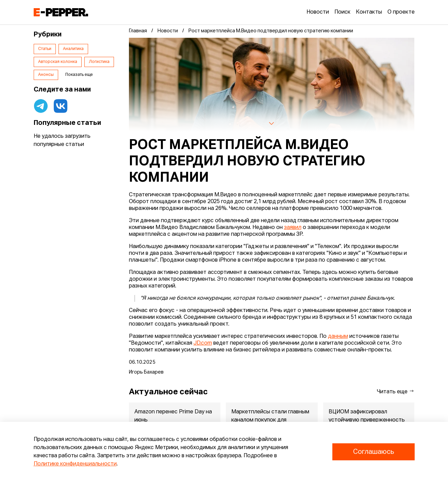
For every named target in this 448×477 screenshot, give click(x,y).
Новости (318, 12)
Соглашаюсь (374, 452)
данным (338, 336)
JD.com (203, 343)
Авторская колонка (58, 62)
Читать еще (396, 391)
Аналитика (73, 49)
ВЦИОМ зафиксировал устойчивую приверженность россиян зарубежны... (366, 420)
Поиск (342, 12)
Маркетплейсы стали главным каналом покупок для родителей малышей (270, 420)
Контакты (369, 12)
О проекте (401, 12)
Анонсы (46, 75)
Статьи (45, 49)
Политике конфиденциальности (75, 464)
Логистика (99, 62)
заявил (293, 228)
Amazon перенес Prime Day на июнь (173, 416)
